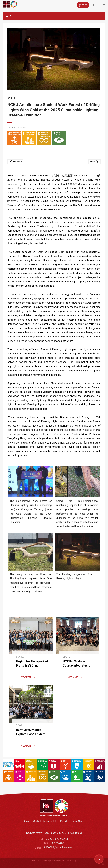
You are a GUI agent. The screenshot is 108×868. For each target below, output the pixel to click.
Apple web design (70, 861)
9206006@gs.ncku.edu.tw (59, 847)
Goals (36, 821)
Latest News (78, 821)
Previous (15, 162)
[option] (54, 59)
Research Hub (50, 821)
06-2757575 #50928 (57, 839)
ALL (10, 16)
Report (64, 821)
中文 (83, 5)
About (26, 821)
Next (94, 162)
